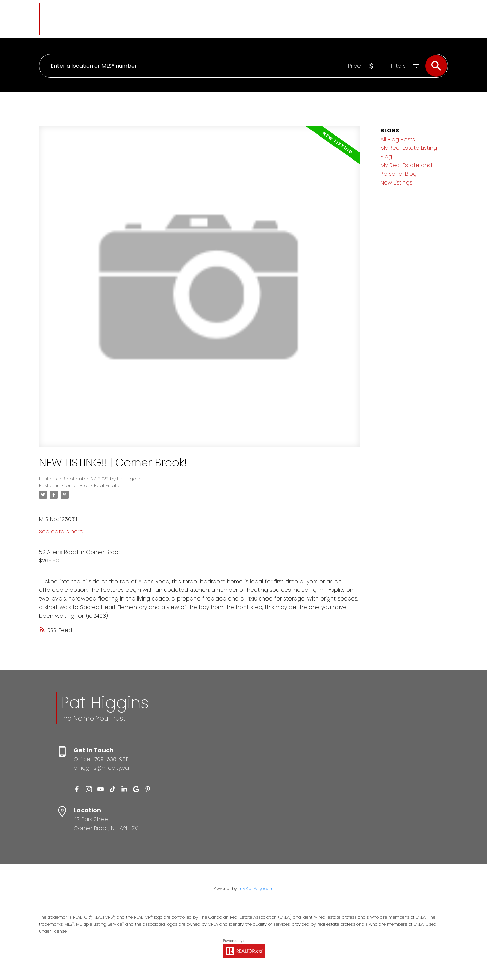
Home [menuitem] (161, 18)
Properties (191, 18)
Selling (261, 18)
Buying (229, 18)
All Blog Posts (398, 139)
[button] (77, 789)
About (315, 18)
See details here (61, 531)
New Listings (396, 183)
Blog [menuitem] (291, 18)
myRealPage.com (256, 889)
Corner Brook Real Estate (91, 485)
